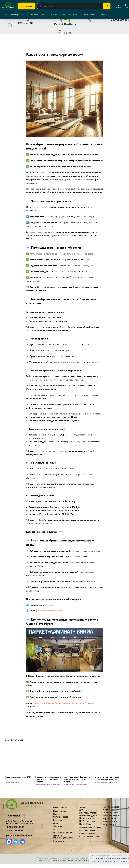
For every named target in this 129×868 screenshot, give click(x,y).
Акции (56, 827)
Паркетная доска (87, 822)
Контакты (58, 824)
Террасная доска (111, 813)
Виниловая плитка (88, 816)
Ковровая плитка (87, 837)
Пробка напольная (88, 825)
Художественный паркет (90, 831)
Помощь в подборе (89, 15)
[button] (118, 6)
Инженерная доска (88, 819)
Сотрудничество (58, 15)
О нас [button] (4, 15)
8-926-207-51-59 (15, 834)
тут (61, 534)
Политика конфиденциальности (63, 840)
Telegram (49, 607)
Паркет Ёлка (85, 828)
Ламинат (83, 811)
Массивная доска (87, 834)
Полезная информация (64, 836)
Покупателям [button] (33, 15)
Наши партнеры (61, 815)
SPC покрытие (86, 814)
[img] (67, 22)
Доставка (73, 15)
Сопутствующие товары (90, 840)
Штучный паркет (111, 816)
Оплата (57, 833)
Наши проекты (17, 15)
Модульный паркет (112, 819)
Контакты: (14, 819)
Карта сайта (59, 845)
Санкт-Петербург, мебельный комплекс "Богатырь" (60, 705)
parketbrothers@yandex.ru (49, 612)
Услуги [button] (45, 15)
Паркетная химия (111, 810)
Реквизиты (106, 15)
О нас (56, 818)
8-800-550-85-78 (15, 831)
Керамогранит (110, 822)
